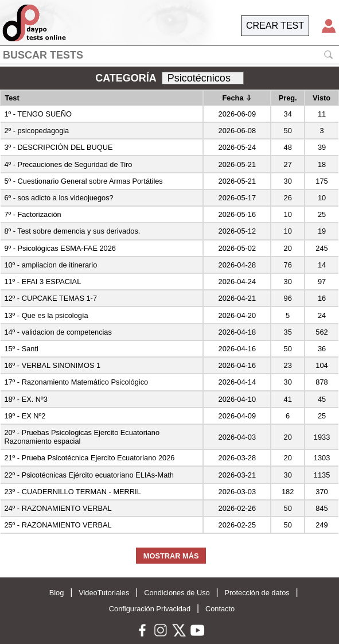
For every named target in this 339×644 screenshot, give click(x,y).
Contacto (220, 609)
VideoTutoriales (104, 593)
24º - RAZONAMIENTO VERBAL (58, 508)
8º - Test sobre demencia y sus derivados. (72, 231)
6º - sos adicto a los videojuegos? (59, 198)
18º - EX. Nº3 (26, 399)
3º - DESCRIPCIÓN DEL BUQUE (58, 147)
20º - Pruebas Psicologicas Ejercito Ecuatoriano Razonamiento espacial (82, 437)
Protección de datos (257, 593)
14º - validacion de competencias (58, 332)
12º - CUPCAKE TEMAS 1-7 (50, 298)
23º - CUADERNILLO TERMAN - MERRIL (72, 492)
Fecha (237, 98)
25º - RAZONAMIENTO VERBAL (58, 525)
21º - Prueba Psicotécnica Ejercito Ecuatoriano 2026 (89, 458)
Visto (322, 98)
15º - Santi (21, 349)
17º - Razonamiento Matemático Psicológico (76, 382)
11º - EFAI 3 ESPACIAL (42, 282)
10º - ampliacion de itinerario (50, 265)
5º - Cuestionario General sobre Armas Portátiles (83, 181)
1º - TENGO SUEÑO (38, 114)
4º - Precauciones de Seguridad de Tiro (68, 164)
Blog (57, 593)
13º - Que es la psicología (46, 315)
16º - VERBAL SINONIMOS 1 (52, 365)
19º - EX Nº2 (25, 416)
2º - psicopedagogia (36, 131)
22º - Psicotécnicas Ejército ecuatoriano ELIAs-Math (89, 475)
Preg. (288, 98)
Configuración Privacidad (150, 609)
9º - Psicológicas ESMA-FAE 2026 (60, 248)
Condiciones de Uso (177, 593)
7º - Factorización (32, 214)
